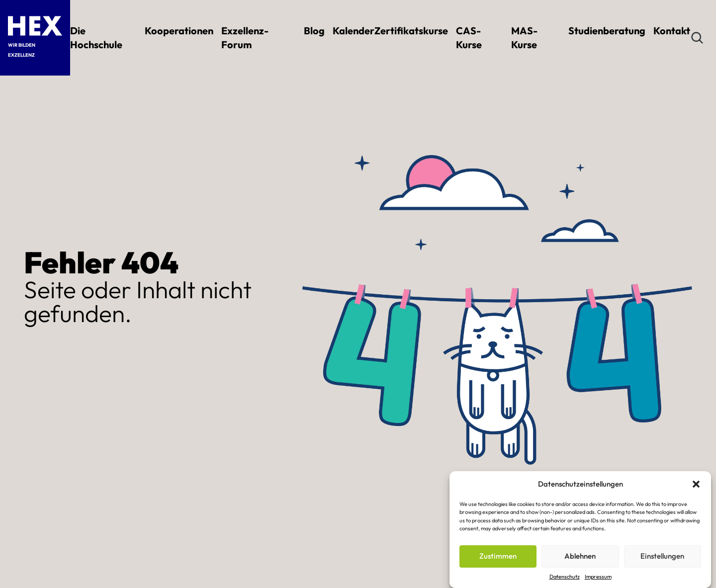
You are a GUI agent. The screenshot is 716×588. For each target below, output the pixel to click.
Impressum (598, 577)
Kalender (354, 31)
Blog (314, 31)
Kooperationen (179, 31)
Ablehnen (580, 556)
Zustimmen (498, 556)
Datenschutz (565, 577)
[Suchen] (697, 38)
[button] (696, 484)
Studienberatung (607, 31)
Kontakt (672, 31)
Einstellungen (662, 556)
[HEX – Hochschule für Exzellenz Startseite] (35, 26)
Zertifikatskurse (411, 31)
